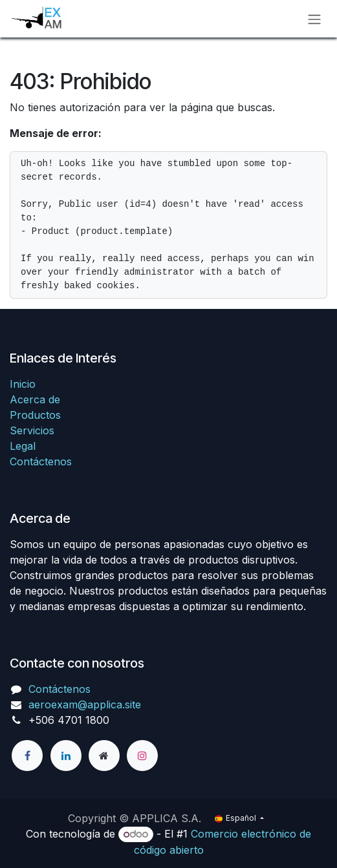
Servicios (32, 430)
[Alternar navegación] (314, 19)
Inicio (23, 384)
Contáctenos (41, 461)
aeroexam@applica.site (85, 704)
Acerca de (35, 399)
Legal (23, 446)
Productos (35, 415)
